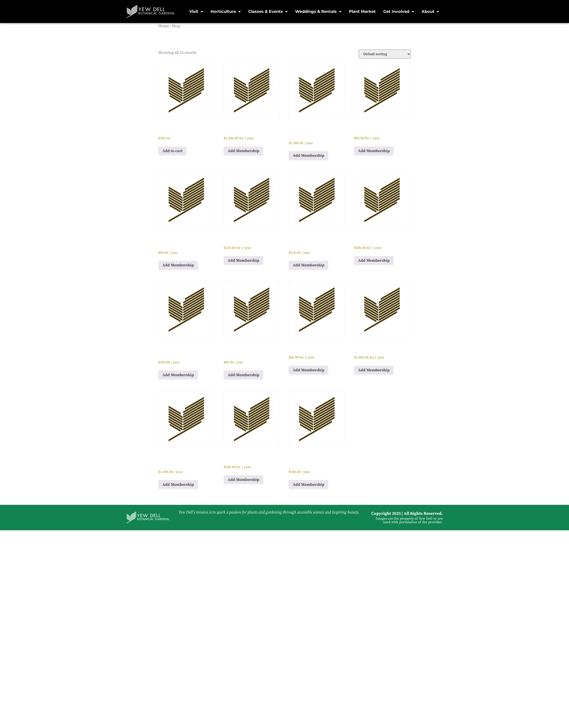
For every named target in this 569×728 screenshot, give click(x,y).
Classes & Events (268, 12)
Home (164, 26)
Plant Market (362, 12)
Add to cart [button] (172, 151)
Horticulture (226, 12)
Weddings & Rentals (318, 12)
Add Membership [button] (243, 151)
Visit (196, 12)
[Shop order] (385, 54)
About (430, 12)
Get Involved (399, 12)
